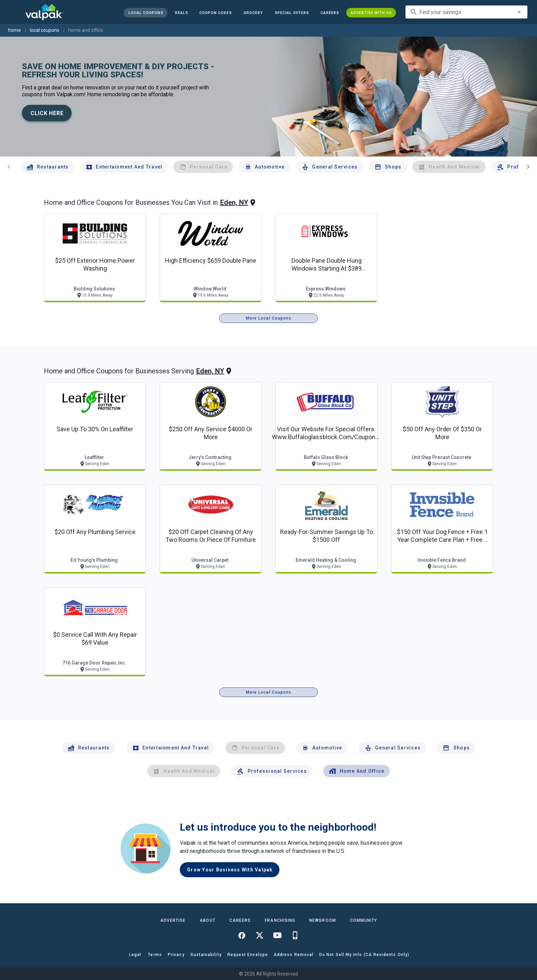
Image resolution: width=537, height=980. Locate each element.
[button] (292, 13)
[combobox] (466, 12)
